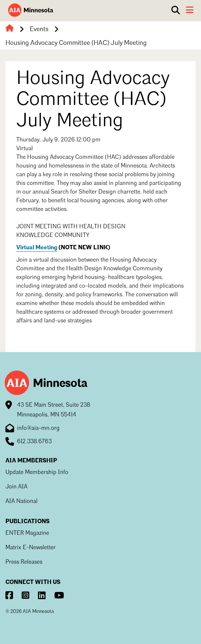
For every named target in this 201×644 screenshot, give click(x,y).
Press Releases (24, 562)
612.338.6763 (34, 442)
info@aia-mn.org (38, 428)
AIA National (22, 501)
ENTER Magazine (27, 533)
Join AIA (16, 487)
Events (39, 29)
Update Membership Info (37, 473)
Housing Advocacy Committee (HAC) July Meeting (76, 43)
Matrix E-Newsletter (31, 548)
